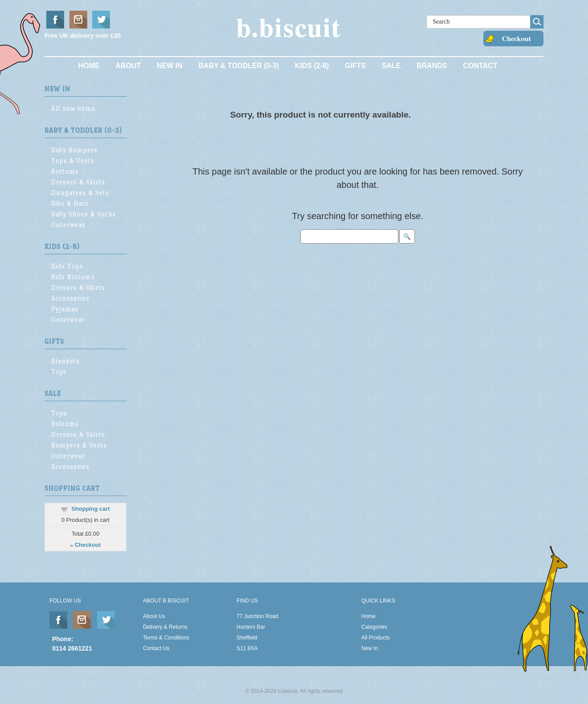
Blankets (65, 361)
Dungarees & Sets (80, 193)
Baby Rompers (74, 150)
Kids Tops (67, 266)
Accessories (70, 298)
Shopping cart (90, 509)
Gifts (355, 66)
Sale (391, 66)
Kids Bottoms (73, 277)
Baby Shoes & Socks (84, 214)
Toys (59, 372)
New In (170, 66)
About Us (154, 616)
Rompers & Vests (79, 445)
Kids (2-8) (312, 66)
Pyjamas (65, 309)
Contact (480, 66)
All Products (376, 638)
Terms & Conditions (166, 638)
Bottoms (65, 171)
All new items (73, 108)
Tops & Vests (73, 161)
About (128, 66)
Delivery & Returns (165, 627)
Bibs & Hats (70, 203)
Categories (374, 627)
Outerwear (68, 225)
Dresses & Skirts (78, 182)
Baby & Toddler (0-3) (239, 66)
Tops (59, 413)
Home (89, 66)
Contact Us (156, 648)
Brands (432, 66)
